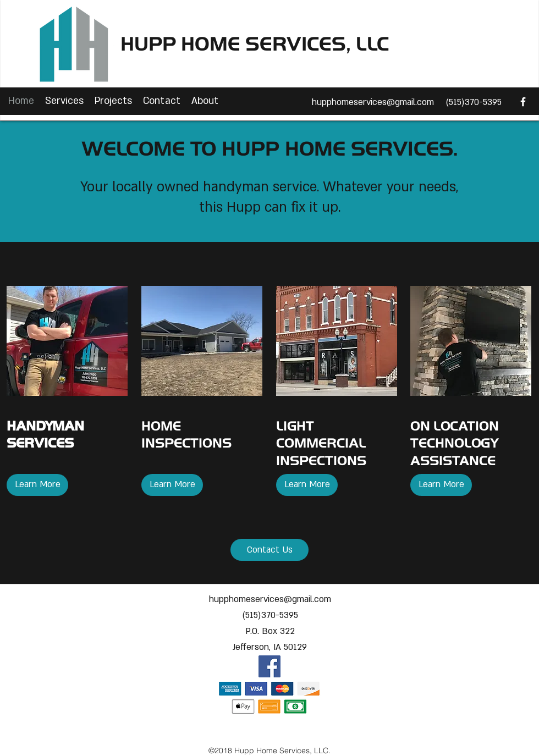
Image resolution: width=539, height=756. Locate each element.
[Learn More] (37, 485)
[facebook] (523, 102)
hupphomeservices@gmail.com (373, 102)
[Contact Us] (269, 550)
